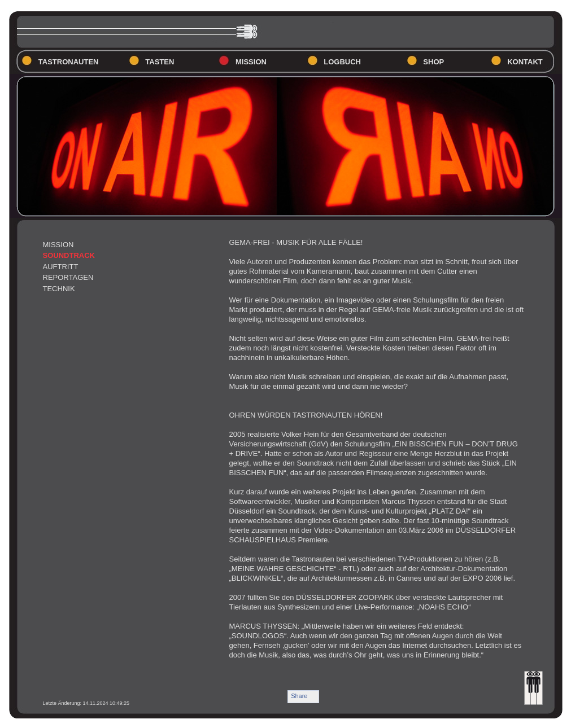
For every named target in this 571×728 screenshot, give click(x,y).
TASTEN (160, 62)
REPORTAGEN (68, 277)
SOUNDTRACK (69, 255)
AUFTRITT (61, 267)
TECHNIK (59, 289)
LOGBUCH (342, 62)
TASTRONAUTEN (69, 62)
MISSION (251, 62)
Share (299, 696)
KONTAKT (525, 62)
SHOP (433, 62)
